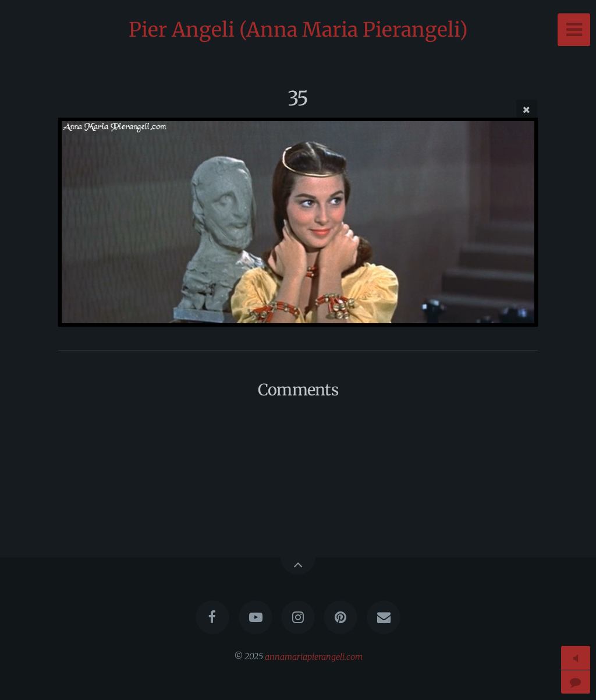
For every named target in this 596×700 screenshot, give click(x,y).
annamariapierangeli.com (314, 656)
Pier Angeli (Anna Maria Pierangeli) (298, 30)
